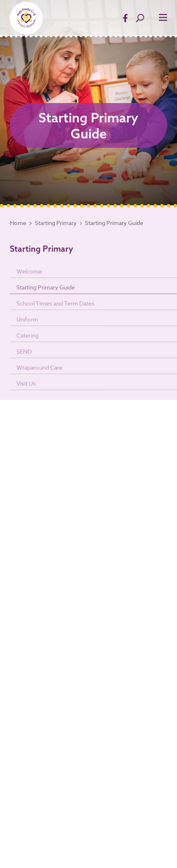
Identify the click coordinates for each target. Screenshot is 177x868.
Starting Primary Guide (114, 223)
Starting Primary (56, 223)
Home (18, 223)
